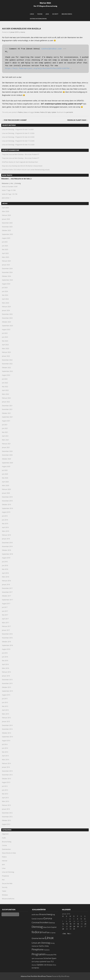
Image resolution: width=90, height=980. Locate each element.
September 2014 (7, 737)
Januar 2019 (6, 539)
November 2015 (7, 683)
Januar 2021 (6, 447)
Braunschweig (67, 14)
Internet (5, 861)
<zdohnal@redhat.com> (51, 49)
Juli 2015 (5, 699)
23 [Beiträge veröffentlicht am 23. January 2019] (70, 926)
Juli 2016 (5, 653)
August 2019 (6, 512)
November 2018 (7, 546)
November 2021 (7, 409)
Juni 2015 (5, 702)
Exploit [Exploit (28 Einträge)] (54, 927)
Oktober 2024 (6, 276)
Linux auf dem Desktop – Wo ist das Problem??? (24, 154)
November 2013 (7, 775)
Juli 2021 (5, 425)
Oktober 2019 (6, 504)
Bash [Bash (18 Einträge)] (37, 915)
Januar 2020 (6, 493)
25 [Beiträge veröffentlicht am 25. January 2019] (78, 926)
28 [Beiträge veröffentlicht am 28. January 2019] (63, 929)
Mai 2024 (5, 295)
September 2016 (7, 645)
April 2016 (5, 664)
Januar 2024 (6, 310)
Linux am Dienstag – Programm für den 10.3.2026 (18, 145)
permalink (70, 112)
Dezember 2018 (7, 543)
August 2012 (6, 824)
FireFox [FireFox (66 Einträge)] (45, 932)
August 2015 (6, 695)
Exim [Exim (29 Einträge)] (49, 927)
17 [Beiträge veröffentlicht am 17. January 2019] (74, 924)
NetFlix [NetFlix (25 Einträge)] (41, 946)
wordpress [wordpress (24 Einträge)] (35, 968)
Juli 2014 (5, 744)
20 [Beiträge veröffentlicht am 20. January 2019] (85, 924)
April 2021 (5, 436)
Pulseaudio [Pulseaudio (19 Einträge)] (50, 955)
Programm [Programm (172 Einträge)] (39, 954)
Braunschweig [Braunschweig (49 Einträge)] (46, 914)
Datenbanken (6, 849)
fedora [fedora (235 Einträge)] (36, 932)
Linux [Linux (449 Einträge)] (49, 938)
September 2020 (7, 463)
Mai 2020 (5, 478)
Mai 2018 (5, 569)
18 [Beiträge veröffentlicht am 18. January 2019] (78, 924)
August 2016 (6, 649)
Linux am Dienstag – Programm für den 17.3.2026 (18, 141)
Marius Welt (45, 3)
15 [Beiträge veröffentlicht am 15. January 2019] (67, 924)
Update (54, 112)
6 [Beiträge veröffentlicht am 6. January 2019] (85, 919)
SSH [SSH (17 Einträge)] (33, 962)
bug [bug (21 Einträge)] (54, 915)
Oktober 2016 (6, 642)
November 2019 (7, 501)
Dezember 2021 (7, 406)
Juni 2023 (5, 337)
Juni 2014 (5, 748)
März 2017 (6, 623)
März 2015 (6, 714)
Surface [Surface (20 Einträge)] (37, 962)
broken (37, 112)
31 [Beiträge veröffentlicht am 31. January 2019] (74, 929)
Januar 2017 (6, 630)
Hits (12, 183)
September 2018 (7, 554)
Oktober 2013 (6, 779)
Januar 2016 (6, 676)
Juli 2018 (5, 562)
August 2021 (6, 421)
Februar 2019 (6, 535)
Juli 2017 (5, 607)
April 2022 (5, 390)
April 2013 (5, 798)
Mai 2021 (5, 432)
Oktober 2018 (6, 550)
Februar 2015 (6, 718)
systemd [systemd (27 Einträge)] (43, 962)
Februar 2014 (6, 763)
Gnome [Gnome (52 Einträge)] (35, 938)
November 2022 (7, 364)
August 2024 (6, 284)
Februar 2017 (6, 626)
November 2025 (7, 227)
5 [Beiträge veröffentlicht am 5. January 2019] (81, 919)
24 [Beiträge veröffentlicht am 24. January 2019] (74, 926)
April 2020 (5, 482)
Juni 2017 (5, 611)
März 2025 (6, 257)
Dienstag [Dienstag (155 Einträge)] (37, 927)
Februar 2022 (6, 398)
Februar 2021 (6, 444)
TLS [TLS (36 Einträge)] (52, 961)
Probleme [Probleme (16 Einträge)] (47, 950)
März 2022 (6, 394)
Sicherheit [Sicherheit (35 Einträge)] (47, 958)
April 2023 (5, 345)
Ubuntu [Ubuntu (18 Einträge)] (34, 965)
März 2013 (6, 801)
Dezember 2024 (7, 268)
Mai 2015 (5, 706)
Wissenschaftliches (8, 899)
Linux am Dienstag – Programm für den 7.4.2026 (18, 129)
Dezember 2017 (7, 588)
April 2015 (5, 710)
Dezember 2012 (7, 813)
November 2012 (7, 817)
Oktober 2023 (6, 322)
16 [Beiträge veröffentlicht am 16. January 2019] (70, 924)
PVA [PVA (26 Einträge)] (55, 955)
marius (23, 32)
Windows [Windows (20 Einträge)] (50, 965)
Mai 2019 (5, 524)
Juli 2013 (5, 786)
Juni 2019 (5, 520)
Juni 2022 (5, 383)
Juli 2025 (5, 242)
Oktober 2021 (6, 413)
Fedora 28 (43, 112)
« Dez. (64, 934)
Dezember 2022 (7, 360)
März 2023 (6, 348)
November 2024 (7, 272)
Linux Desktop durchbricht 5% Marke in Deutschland (25, 166)
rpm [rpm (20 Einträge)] (33, 958)
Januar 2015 (6, 721)
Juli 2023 (5, 333)
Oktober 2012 (6, 820)
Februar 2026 (6, 215)
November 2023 (7, 318)
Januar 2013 (6, 809)
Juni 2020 (5, 474)
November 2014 (7, 729)
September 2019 (7, 508)
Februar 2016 (6, 672)
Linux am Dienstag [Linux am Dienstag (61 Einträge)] (41, 943)
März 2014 (6, 760)
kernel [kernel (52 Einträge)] (42, 938)
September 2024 (7, 280)
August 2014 (6, 740)
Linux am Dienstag (8, 872)
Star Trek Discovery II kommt (14, 120)
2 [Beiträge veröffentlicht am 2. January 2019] (70, 919)
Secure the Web (7, 883)
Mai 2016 (5, 660)
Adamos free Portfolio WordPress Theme (36, 976)
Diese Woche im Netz (9, 853)
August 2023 (6, 329)
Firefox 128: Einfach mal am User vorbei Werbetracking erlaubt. (29, 170)
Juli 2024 (5, 288)
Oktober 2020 (6, 459)
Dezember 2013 (7, 771)
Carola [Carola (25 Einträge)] (34, 919)
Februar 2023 (6, 352)
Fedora (40, 14)
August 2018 (6, 558)
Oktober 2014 (6, 733)
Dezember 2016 (7, 634)
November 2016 (7, 638)
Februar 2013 (6, 805)
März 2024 (6, 303)
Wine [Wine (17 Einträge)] (54, 965)
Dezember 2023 (7, 314)
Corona (4, 845)
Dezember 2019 (7, 497)
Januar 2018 (6, 584)
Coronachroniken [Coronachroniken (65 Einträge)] (40, 922)
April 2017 (5, 619)
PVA (3, 880)
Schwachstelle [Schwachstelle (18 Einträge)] (39, 958)
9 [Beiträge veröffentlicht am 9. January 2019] (70, 921)
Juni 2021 (5, 428)
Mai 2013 (5, 794)
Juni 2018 (5, 565)
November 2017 (7, 592)
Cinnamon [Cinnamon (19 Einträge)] (40, 919)
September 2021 (7, 417)
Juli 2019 (5, 516)
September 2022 (7, 371)
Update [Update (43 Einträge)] (40, 965)
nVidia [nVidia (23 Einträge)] (46, 946)
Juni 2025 (5, 246)
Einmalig (18, 183)
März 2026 (6, 211)
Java (47, 14)
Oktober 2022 (6, 367)
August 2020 (6, 466)
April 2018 (5, 573)
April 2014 (5, 756)
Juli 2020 (5, 470)
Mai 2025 (5, 249)
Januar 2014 (6, 767)
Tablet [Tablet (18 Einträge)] (49, 962)
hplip (49, 112)
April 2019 (5, 527)
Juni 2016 (5, 657)
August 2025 (6, 238)
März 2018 (6, 577)
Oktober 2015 (6, 687)
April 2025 (5, 253)
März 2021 (6, 440)
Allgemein (5, 834)
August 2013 (6, 782)
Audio (4, 838)
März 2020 (6, 485)
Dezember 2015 (7, 680)
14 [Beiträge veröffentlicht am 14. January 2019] (63, 924)
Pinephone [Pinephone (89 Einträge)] (37, 949)
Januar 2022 (6, 402)
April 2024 (5, 299)
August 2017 (6, 604)
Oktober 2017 (6, 596)
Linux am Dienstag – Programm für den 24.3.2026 (18, 137)
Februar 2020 (6, 489)
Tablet (4, 891)
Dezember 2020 (7, 451)
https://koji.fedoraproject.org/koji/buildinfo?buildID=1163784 (37, 68)
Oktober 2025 (6, 230)
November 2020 (7, 455)
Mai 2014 (5, 752)
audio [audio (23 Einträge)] (34, 915)
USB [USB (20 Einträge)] (45, 965)
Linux (32, 14)
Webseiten (5, 183)
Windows (5, 895)
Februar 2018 (6, 581)
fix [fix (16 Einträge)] (50, 933)
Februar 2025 (6, 261)
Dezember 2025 (7, 223)
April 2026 (5, 208)
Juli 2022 (5, 379)
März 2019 (6, 531)
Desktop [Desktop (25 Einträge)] (52, 923)
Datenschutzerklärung (38, 19)
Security (55, 14)
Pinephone (5, 876)
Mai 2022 (5, 387)
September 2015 (7, 691)
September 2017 (7, 600)
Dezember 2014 (7, 725)
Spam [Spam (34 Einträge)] (54, 958)
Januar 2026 (6, 219)
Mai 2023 (5, 341)
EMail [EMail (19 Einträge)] (45, 927)
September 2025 (7, 234)
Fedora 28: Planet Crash (78, 120)
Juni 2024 (5, 291)
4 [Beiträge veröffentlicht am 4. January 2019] (78, 919)
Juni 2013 (5, 790)
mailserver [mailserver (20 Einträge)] (35, 946)
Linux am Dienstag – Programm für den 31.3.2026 (18, 133)
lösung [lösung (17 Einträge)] (52, 943)
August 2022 (6, 375)
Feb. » (69, 934)
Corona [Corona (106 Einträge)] (48, 918)
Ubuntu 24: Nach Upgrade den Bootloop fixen (23, 162)
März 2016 (6, 668)
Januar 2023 (6, 356)
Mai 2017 (5, 615)
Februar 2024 (6, 307)
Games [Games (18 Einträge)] (53, 933)
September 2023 (7, 326)
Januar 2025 (6, 265)
